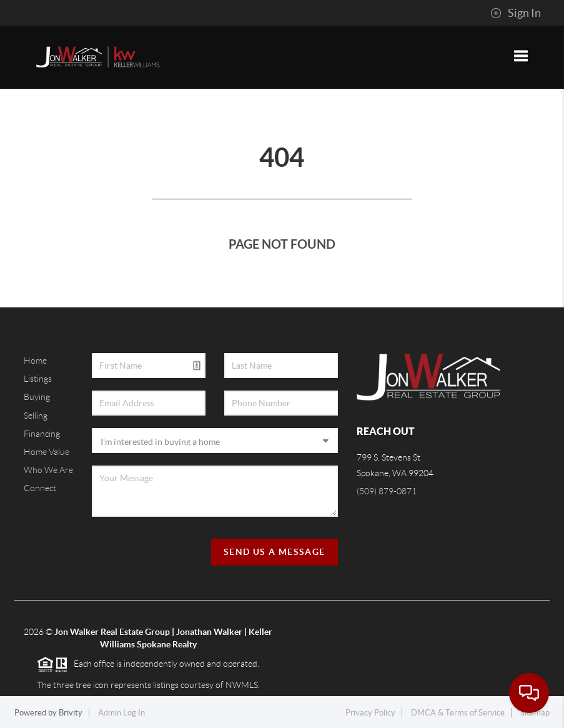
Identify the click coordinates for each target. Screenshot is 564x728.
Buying (37, 397)
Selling (36, 416)
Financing (42, 434)
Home (35, 361)
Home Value (47, 452)
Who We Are (48, 470)
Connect (40, 488)
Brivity (71, 713)
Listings (38, 379)
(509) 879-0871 (387, 491)
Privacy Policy (370, 713)
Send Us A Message (275, 552)
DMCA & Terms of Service (458, 713)
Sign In (516, 13)
